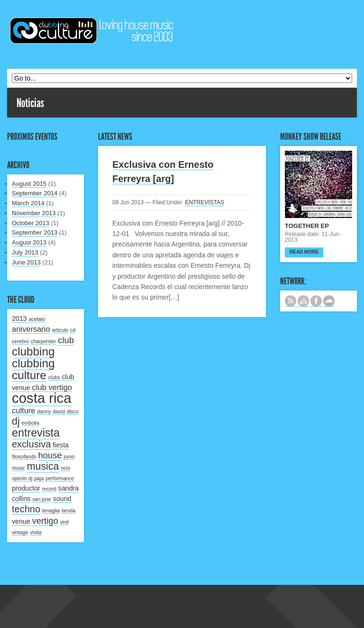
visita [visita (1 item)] (36, 532)
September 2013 (35, 232)
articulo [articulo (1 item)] (60, 330)
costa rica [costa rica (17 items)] (42, 398)
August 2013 (29, 242)
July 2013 (25, 252)
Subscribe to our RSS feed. (291, 301)
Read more (304, 252)
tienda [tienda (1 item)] (68, 510)
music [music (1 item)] (18, 468)
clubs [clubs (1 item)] (54, 377)
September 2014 (35, 193)
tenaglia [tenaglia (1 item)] (51, 510)
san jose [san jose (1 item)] (42, 499)
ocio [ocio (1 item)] (65, 468)
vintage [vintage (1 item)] (20, 532)
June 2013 (26, 262)
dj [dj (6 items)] (16, 421)
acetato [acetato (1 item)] (37, 319)
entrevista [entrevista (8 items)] (36, 433)
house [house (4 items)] (50, 455)
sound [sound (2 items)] (62, 499)
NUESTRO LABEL (329, 301)
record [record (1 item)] (49, 489)
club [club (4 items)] (66, 340)
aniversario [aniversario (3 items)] (31, 329)
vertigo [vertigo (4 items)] (45, 521)
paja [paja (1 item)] (39, 478)
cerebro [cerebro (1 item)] (20, 341)
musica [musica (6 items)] (43, 466)
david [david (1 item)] (59, 411)
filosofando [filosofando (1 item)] (24, 456)
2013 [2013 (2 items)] (19, 319)
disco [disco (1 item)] (73, 411)
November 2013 (34, 213)
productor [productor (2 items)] (26, 488)
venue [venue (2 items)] (21, 521)
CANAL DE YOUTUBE (303, 301)
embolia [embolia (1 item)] (31, 423)
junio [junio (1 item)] (69, 456)
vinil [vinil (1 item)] (64, 522)
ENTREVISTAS (204, 202)
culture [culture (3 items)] (24, 410)
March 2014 (28, 203)
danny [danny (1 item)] (44, 411)
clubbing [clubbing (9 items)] (33, 351)
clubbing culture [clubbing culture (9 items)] (33, 369)
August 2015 (29, 184)
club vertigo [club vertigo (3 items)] (52, 387)
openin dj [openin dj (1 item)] (22, 478)
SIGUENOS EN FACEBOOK (316, 301)
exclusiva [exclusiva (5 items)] (31, 444)
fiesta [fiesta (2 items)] (61, 445)
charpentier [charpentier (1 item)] (43, 341)
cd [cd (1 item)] (73, 330)
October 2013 (31, 223)
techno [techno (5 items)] (26, 509)
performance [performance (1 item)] (60, 478)
